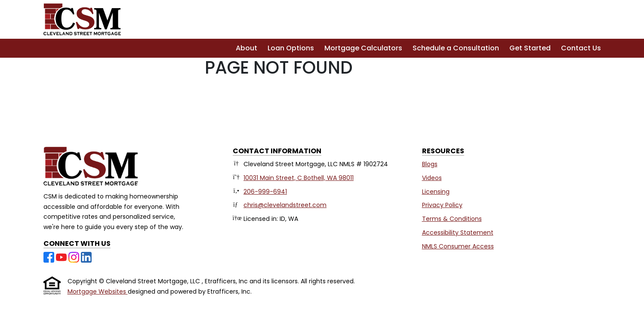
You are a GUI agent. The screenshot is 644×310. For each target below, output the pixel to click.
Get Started (530, 48)
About (247, 48)
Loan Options (291, 48)
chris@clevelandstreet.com (285, 205)
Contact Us (581, 48)
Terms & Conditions (452, 219)
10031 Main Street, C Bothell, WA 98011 (299, 178)
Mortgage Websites (98, 291)
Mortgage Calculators (363, 48)
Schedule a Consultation (456, 48)
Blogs (430, 164)
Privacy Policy (442, 205)
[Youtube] (62, 257)
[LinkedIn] (86, 257)
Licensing (436, 192)
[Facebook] (50, 257)
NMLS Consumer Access (458, 246)
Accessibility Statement (458, 232)
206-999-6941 (265, 192)
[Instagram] (75, 257)
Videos (432, 178)
